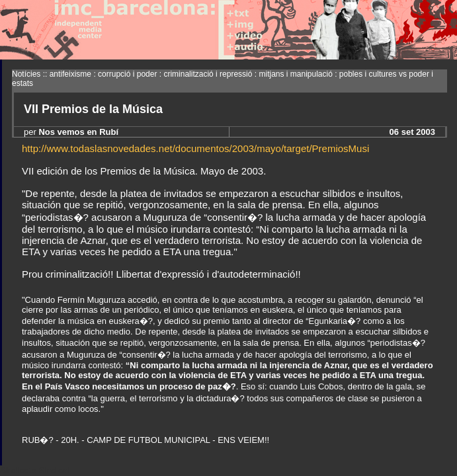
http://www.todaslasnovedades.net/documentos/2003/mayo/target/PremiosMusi (195, 148)
